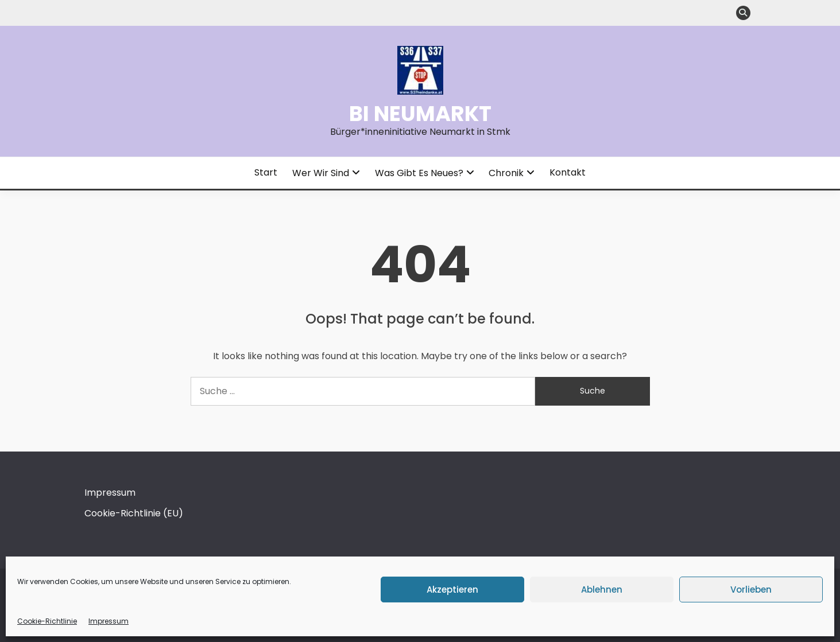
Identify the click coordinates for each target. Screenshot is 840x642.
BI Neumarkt (420, 114)
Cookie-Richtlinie (47, 621)
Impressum (109, 621)
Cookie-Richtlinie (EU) (134, 513)
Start (266, 172)
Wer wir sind (321, 173)
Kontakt (568, 172)
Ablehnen (602, 590)
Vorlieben (751, 590)
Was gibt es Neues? (419, 173)
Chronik (506, 173)
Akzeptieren (452, 590)
